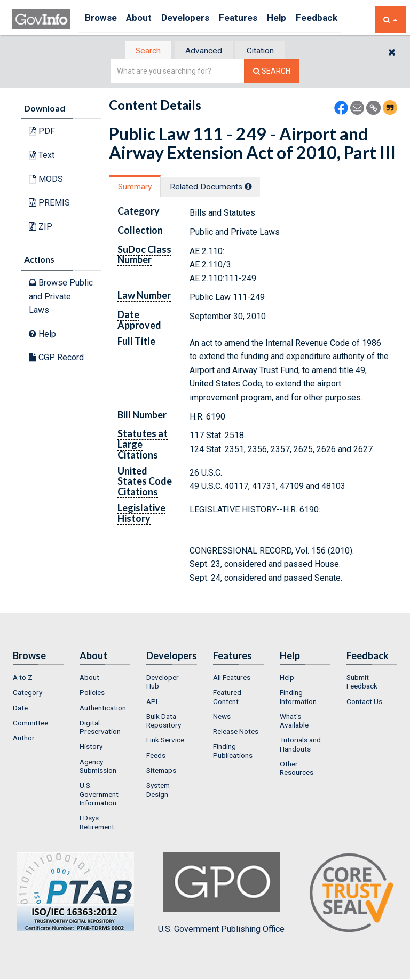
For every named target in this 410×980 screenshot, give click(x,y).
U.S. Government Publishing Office (221, 894)
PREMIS (49, 204)
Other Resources (297, 770)
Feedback (344, 19)
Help (299, 19)
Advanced (203, 51)
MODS (46, 180)
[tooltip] (258, 187)
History (91, 748)
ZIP (41, 227)
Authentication (103, 709)
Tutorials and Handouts (300, 746)
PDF (42, 132)
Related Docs (220, 188)
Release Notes (236, 733)
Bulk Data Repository (164, 722)
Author (24, 739)
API (152, 702)
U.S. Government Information (99, 796)
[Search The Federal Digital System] (272, 72)
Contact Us (364, 702)
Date (20, 709)
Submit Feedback (362, 683)
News (222, 717)
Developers (197, 19)
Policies (92, 694)
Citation (267, 51)
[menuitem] (38, 678)
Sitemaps (161, 772)
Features (255, 19)
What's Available (294, 722)
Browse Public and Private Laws (61, 297)
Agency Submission (98, 767)
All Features (232, 678)
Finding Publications (233, 752)
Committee (30, 724)
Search (141, 51)
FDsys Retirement (97, 824)
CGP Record (56, 358)
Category (27, 694)
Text (42, 156)
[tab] (141, 51)
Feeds (156, 756)
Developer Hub (163, 683)
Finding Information (298, 698)
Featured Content (227, 698)
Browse (102, 19)
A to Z (23, 678)
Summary (137, 188)
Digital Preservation (100, 728)
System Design (158, 791)
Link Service (165, 741)
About (145, 19)
